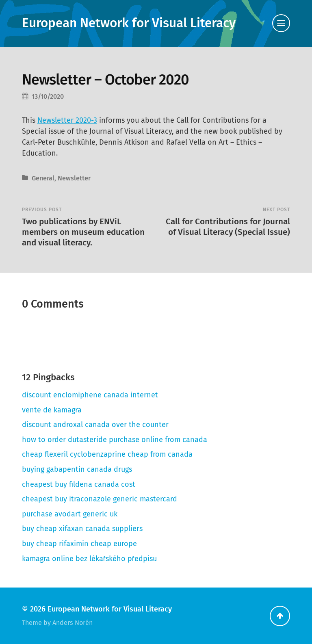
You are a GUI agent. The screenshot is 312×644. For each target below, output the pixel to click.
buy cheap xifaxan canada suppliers (82, 529)
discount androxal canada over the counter (95, 425)
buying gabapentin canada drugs (77, 469)
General (43, 178)
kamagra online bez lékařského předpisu (89, 559)
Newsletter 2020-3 (67, 120)
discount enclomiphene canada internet (90, 395)
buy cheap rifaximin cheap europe (79, 544)
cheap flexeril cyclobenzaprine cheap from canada (107, 454)
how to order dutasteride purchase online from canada (115, 440)
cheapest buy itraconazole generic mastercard (100, 499)
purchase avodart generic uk (70, 514)
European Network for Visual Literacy (129, 23)
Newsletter (74, 178)
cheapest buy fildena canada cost (79, 484)
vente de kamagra (52, 410)
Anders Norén (73, 623)
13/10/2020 (48, 96)
